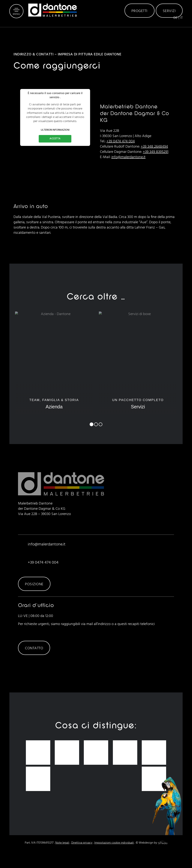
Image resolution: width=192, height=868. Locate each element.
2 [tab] (96, 424)
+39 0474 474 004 (121, 141)
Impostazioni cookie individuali (114, 843)
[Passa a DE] (176, 29)
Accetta (55, 139)
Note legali (62, 843)
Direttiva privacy (82, 843)
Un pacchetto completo (138, 404)
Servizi (169, 17)
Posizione (34, 584)
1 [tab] (91, 424)
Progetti (139, 17)
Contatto (34, 648)
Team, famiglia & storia (54, 404)
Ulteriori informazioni (55, 130)
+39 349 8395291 (156, 152)
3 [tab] (100, 424)
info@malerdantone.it (128, 157)
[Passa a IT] (181, 29)
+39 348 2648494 (154, 147)
